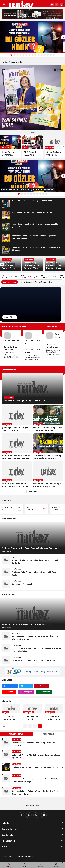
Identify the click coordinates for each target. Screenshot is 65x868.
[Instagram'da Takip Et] (26, 692)
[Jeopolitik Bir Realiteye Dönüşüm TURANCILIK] (32, 204)
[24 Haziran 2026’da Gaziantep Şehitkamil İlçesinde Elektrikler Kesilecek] (32, 238)
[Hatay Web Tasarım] (30, 859)
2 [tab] (30, 726)
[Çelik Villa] (41, 861)
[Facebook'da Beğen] (10, 686)
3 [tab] (35, 726)
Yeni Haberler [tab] (49, 734)
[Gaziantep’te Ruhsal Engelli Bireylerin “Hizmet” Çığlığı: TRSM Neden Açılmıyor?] (32, 779)
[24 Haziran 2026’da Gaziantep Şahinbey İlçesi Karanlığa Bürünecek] (32, 250)
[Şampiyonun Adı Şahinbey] (32, 584)
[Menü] (4, 5)
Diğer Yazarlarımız (55, 327)
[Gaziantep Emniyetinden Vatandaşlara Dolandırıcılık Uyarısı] (32, 767)
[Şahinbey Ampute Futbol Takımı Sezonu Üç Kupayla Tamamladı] (32, 538)
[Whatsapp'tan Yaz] (44, 692)
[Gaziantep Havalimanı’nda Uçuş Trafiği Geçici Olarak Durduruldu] (32, 742)
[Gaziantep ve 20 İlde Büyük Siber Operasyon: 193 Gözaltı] (17, 475)
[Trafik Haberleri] (30, 861)
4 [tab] (40, 726)
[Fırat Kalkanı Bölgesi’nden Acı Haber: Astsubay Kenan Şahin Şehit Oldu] (54, 713)
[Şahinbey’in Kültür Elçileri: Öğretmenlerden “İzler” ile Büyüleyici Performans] (32, 636)
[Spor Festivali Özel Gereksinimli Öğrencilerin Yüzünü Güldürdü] (32, 560)
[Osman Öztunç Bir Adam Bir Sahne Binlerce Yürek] (32, 660)
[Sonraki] (63, 37)
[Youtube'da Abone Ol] (9, 692)
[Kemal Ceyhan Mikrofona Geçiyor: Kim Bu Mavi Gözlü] (32, 37)
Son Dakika (7, 259)
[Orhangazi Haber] (45, 859)
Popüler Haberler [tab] (16, 734)
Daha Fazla (33, 492)
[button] (52, 5)
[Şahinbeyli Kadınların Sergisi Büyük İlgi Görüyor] (32, 215)
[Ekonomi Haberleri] (15, 861)
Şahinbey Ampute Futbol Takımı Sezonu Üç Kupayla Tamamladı (30, 548)
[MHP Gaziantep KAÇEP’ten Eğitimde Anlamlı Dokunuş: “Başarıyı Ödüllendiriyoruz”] (33, 147)
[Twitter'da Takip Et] (26, 686)
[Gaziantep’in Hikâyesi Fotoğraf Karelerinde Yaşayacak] (48, 475)
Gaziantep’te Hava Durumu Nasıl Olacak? (52, 347)
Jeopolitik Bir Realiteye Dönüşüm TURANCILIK (24, 401)
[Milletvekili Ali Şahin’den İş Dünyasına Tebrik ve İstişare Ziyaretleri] (32, 755)
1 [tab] (11, 55)
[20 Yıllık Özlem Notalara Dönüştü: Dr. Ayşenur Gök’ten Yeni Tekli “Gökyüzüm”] (32, 648)
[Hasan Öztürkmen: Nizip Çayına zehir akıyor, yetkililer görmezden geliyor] (32, 227)
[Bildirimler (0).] (61, 5)
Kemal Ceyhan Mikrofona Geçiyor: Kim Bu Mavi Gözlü (26, 624)
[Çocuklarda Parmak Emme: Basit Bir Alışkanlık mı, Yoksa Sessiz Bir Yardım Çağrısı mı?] (11, 713)
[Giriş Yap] (57, 5)
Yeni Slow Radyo (33, 805)
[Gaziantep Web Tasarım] (12, 859)
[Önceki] (2, 264)
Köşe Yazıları (9, 397)
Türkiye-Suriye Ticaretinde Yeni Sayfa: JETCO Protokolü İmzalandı (32, 268)
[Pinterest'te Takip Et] (42, 686)
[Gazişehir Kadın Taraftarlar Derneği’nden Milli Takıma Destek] (32, 572)
